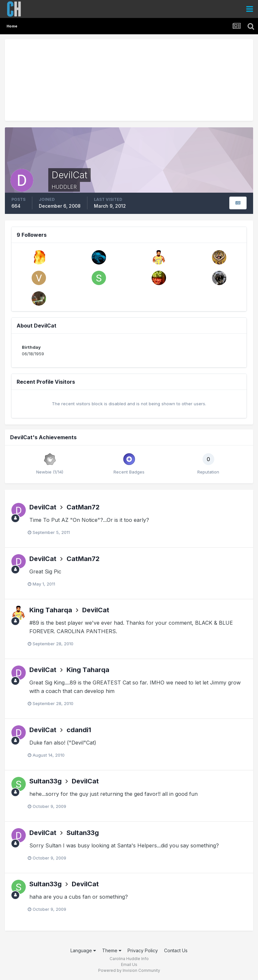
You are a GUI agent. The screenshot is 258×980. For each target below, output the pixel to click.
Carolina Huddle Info (129, 959)
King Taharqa (51, 610)
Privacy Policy (143, 950)
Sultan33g (46, 781)
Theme (112, 950)
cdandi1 (79, 730)
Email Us (129, 964)
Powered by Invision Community (129, 970)
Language (83, 950)
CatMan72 (83, 507)
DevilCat (43, 507)
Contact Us (176, 950)
